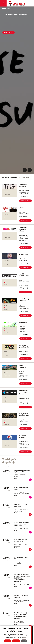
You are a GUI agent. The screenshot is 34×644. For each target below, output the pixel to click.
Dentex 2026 (23, 322)
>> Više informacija (24, 216)
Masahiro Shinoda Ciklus (24, 275)
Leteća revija (23, 254)
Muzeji (5, 306)
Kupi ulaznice (25, 359)
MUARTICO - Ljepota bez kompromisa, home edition (21, 524)
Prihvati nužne (16, 641)
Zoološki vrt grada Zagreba (24, 346)
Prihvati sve (7, 641)
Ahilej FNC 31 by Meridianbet (24, 415)
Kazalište (6, 261)
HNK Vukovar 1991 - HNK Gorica (24, 392)
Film (5, 281)
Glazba (6, 214)
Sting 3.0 (22, 208)
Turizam (6, 329)
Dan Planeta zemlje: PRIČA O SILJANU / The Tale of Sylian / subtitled (21, 616)
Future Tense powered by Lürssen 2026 (22, 471)
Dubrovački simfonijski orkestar (23, 229)
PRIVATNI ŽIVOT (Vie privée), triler (21, 541)
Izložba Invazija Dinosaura (24, 300)
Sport (5, 397)
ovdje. (25, 637)
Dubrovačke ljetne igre (23, 185)
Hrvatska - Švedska (22, 436)
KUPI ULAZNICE (8, 33)
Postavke (24, 641)
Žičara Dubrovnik (23, 366)
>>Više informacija (23, 197)
